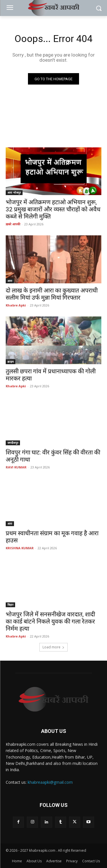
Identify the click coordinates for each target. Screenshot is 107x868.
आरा (10, 281)
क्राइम (11, 362)
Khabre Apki (16, 305)
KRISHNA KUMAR (20, 548)
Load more (53, 647)
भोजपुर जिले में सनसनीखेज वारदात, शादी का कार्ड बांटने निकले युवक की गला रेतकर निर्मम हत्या (50, 622)
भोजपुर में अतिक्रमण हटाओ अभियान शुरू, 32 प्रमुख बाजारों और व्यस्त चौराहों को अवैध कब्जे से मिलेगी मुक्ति (53, 209)
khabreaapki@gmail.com (50, 782)
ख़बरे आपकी (13, 224)
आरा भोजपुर (14, 193)
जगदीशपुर (13, 443)
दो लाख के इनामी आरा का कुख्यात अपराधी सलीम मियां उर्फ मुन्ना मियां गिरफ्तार (52, 294)
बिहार (10, 605)
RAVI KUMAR (16, 467)
